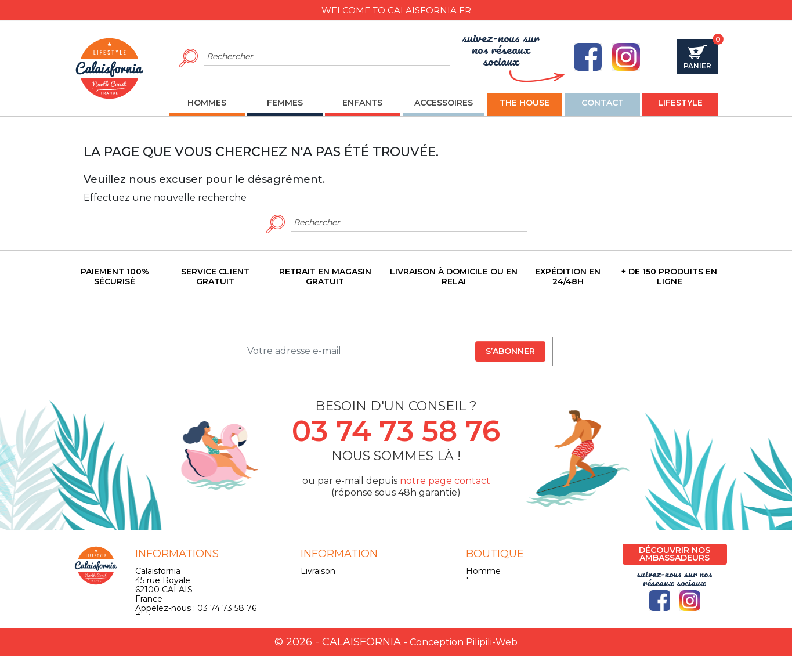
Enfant (480, 590)
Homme (483, 571)
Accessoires (490, 599)
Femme (482, 580)
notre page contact (445, 481)
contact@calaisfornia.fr (181, 627)
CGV (310, 590)
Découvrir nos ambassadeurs (675, 554)
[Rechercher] (327, 57)
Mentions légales (335, 580)
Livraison (318, 571)
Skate (478, 608)
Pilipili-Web (492, 658)
